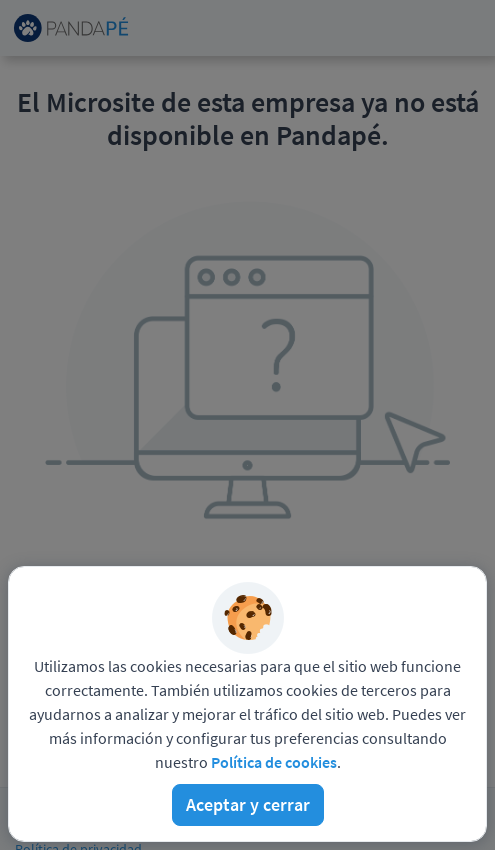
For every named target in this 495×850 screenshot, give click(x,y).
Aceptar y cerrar (248, 804)
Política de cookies (274, 762)
